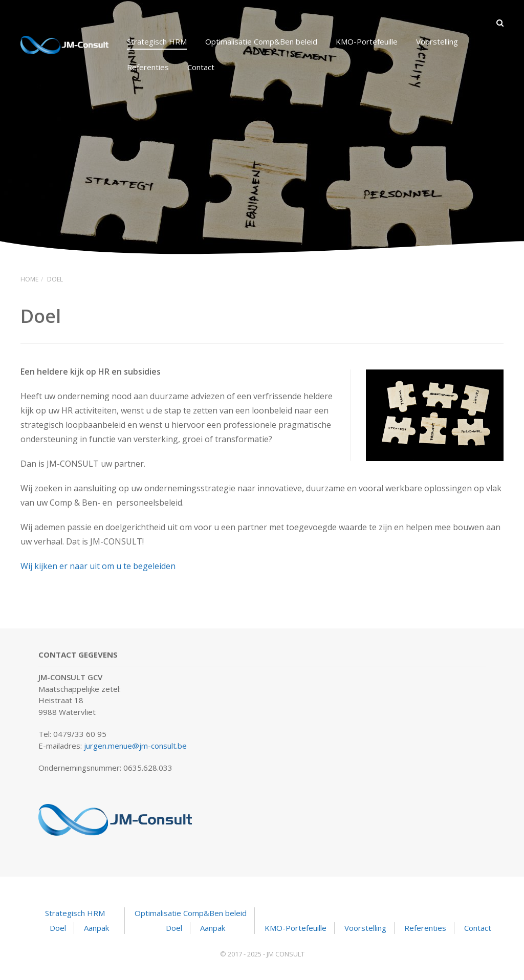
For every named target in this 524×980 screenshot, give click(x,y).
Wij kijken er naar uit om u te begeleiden (98, 566)
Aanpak (96, 928)
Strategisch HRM (157, 41)
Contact (201, 67)
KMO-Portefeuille (367, 41)
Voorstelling (437, 41)
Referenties (148, 67)
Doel (58, 928)
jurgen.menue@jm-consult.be (135, 746)
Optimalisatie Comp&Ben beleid (261, 41)
